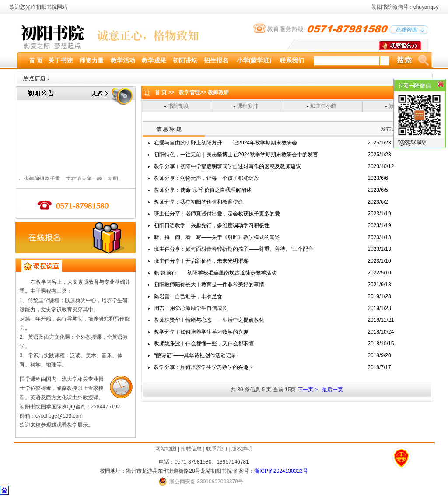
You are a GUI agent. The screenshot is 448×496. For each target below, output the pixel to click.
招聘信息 (191, 449)
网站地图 (166, 449)
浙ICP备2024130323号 (281, 471)
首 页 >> (165, 92)
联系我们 (217, 449)
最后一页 (332, 390)
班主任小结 (323, 106)
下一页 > (308, 390)
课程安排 (248, 106)
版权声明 (242, 449)
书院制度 (178, 106)
